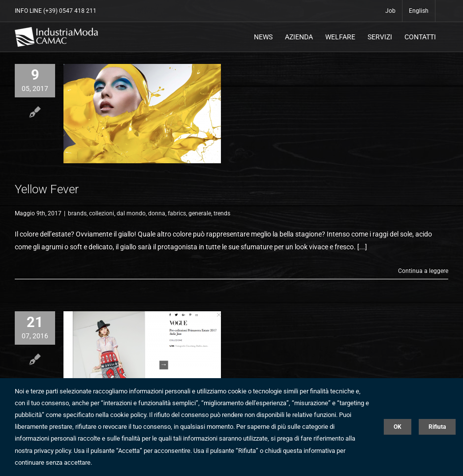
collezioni (102, 213)
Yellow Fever (47, 189)
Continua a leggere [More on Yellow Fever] (423, 271)
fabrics (177, 213)
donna (157, 213)
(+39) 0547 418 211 (70, 11)
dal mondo (131, 213)
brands (77, 213)
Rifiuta (437, 427)
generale (200, 213)
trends (222, 213)
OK (398, 427)
